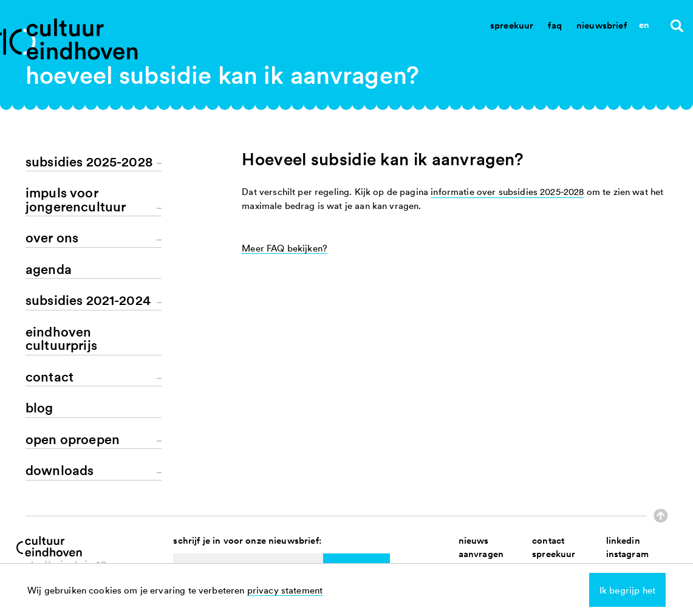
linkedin (623, 540)
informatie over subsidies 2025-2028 (507, 191)
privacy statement (285, 590)
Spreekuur (512, 25)
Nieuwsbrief (602, 25)
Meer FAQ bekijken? (285, 248)
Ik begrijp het (627, 590)
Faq (555, 25)
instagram (627, 554)
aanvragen (481, 554)
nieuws (474, 540)
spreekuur (554, 554)
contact (548, 540)
